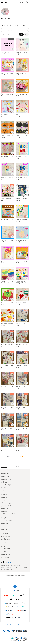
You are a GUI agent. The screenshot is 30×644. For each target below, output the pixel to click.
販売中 (26, 34)
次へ (22, 457)
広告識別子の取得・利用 (7, 567)
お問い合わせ (5, 557)
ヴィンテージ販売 (6, 503)
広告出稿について (6, 536)
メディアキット (9, 569)
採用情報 (3, 569)
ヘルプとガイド (6, 549)
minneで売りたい (6, 497)
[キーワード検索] (15, 30)
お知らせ (4, 546)
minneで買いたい (6, 479)
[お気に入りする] (12, 49)
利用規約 (4, 552)
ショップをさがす (6, 485)
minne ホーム (4, 467)
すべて (21, 34)
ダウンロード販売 (6, 506)
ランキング (4, 488)
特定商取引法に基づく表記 (7, 565)
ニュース (4, 526)
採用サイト (21, 624)
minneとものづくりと (8, 521)
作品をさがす (5, 482)
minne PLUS (5, 509)
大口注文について (6, 539)
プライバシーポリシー (18, 567)
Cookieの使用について (19, 565)
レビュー (24, 25)
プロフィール (17, 25)
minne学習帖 (5, 524)
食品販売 (4, 500)
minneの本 (4, 529)
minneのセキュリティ (8, 554)
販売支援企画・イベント (8, 514)
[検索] (27, 30)
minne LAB (4, 511)
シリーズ (9, 25)
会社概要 (25, 567)
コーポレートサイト (12, 624)
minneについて (6, 476)
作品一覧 (3, 25)
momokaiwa (6, 18)
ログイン (22, 3)
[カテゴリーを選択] (10, 34)
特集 (3, 490)
